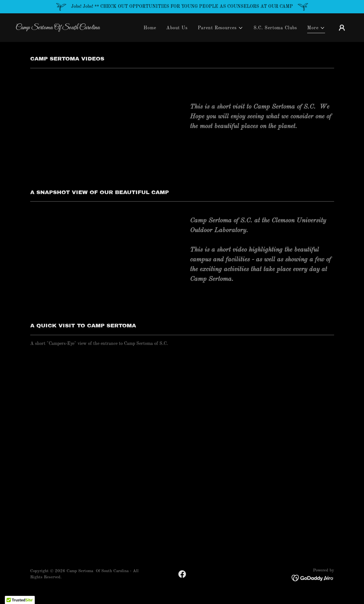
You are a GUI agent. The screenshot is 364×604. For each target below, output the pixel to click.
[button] (220, 28)
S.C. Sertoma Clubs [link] (275, 28)
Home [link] (150, 28)
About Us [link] (177, 28)
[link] (62, 28)
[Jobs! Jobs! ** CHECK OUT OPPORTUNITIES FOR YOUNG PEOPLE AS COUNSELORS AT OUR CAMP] (182, 7)
